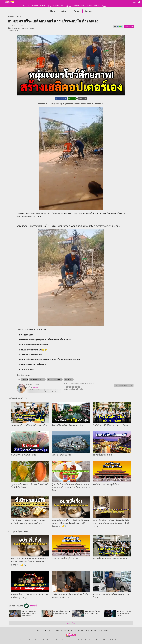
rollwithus (17, 31)
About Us (80, 640)
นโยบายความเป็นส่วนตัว (41, 640)
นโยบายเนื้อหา (55, 640)
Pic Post (68, 6)
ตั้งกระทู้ (88, 11)
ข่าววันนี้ (17, 17)
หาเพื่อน (43, 6)
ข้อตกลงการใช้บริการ (26, 640)
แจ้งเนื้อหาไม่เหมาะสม (116, 640)
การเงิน (97, 6)
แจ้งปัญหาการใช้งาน (101, 640)
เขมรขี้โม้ (68, 380)
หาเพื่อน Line (58, 6)
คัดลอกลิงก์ (129, 27)
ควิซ (83, 6)
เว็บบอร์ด (35, 6)
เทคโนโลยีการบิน (54, 380)
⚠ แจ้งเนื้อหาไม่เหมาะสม (121, 386)
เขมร (24, 380)
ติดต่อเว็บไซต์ (89, 640)
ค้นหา (76, 11)
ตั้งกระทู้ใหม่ (71, 623)
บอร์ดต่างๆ (65, 11)
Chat (49, 6)
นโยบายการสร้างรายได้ (68, 640)
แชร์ (118, 27)
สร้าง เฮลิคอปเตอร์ (37, 380)
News (53, 11)
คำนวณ (89, 6)
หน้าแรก (26, 6)
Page (104, 6)
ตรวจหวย (76, 6)
